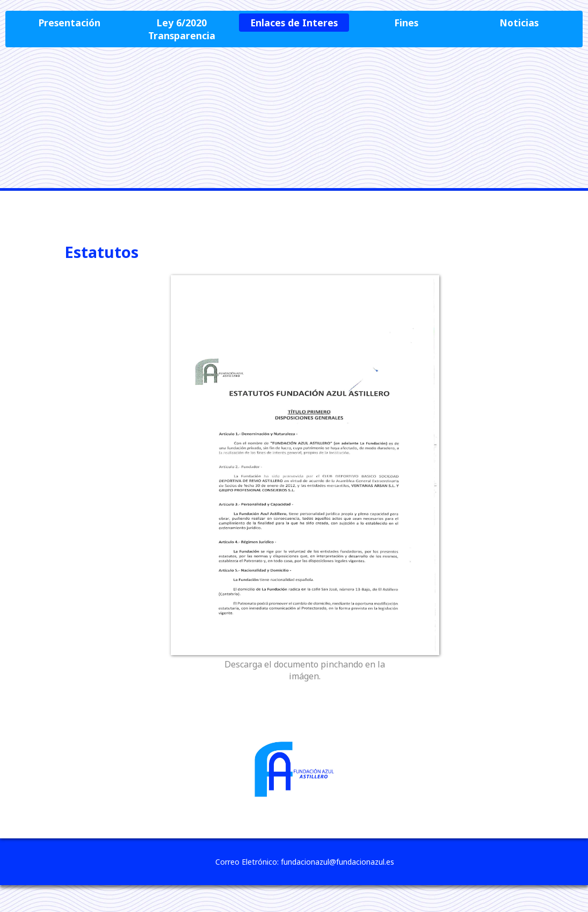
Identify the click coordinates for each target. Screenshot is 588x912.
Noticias (519, 23)
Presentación (70, 23)
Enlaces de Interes (294, 23)
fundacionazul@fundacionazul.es (337, 862)
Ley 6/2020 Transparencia (182, 29)
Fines (406, 23)
